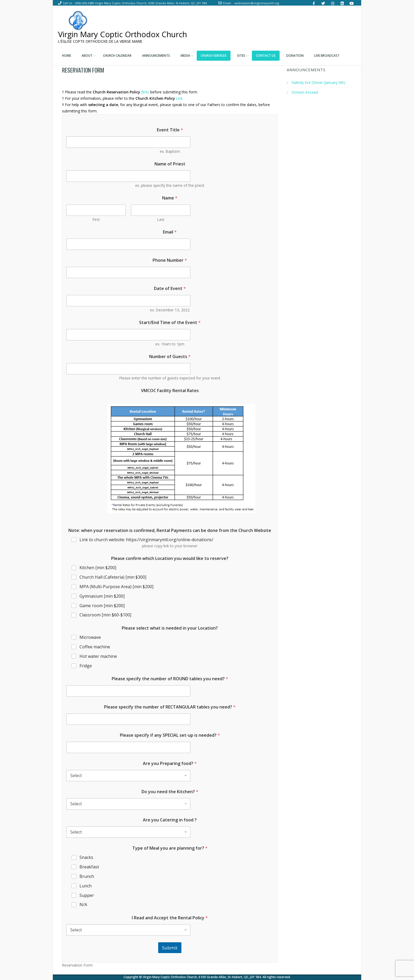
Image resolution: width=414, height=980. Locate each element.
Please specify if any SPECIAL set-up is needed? (170, 735)
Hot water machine (98, 656)
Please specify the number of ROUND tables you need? (170, 679)
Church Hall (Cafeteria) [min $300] (113, 577)
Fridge (86, 666)
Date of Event (170, 289)
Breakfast (89, 867)
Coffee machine (95, 647)
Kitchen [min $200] (98, 568)
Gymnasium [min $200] (102, 596)
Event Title (170, 130)
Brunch (87, 876)
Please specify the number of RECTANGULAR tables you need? (170, 707)
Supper (87, 895)
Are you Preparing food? (170, 763)
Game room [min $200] (102, 605)
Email (170, 232)
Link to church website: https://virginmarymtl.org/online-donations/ (146, 540)
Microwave (90, 637)
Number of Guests (170, 357)
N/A (83, 905)
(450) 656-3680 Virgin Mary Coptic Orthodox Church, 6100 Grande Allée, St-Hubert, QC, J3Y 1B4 (141, 3)
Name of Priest (170, 164)
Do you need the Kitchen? (170, 792)
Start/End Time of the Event (170, 323)
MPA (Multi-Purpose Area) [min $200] (116, 587)
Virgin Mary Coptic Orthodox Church (126, 34)
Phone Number (170, 260)
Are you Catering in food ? (170, 820)
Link (180, 98)
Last (161, 219)
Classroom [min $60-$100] (105, 615)
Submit (170, 948)
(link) (146, 92)
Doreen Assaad (305, 92)
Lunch (86, 886)
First (96, 219)
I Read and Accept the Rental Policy (170, 918)
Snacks (86, 857)
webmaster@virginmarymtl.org (257, 3)
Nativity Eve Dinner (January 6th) (319, 82)
